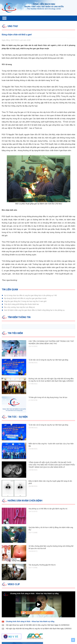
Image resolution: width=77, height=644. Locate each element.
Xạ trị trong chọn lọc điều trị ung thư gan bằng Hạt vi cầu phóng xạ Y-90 (30, 295)
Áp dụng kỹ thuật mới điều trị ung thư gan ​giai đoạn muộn (25, 298)
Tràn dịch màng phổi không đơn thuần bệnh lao (22, 304)
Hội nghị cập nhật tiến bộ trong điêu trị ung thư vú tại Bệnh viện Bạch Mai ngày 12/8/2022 (39, 629)
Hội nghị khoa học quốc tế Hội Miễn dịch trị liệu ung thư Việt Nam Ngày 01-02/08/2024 (38, 625)
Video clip (14, 584)
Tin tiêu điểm (15, 333)
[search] (38, 327)
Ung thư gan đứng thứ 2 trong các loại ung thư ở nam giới (25, 301)
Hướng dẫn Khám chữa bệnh (25, 501)
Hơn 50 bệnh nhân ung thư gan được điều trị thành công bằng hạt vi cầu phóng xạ (34, 310)
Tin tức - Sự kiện (18, 417)
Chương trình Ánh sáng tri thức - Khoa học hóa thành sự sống (30, 621)
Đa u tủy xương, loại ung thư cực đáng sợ (19, 307)
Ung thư (13, 26)
